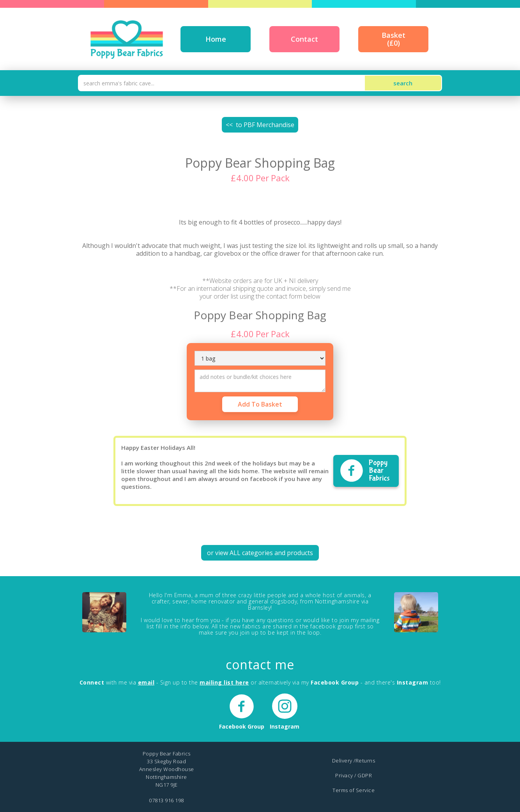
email (146, 682)
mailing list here (224, 682)
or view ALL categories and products (260, 553)
